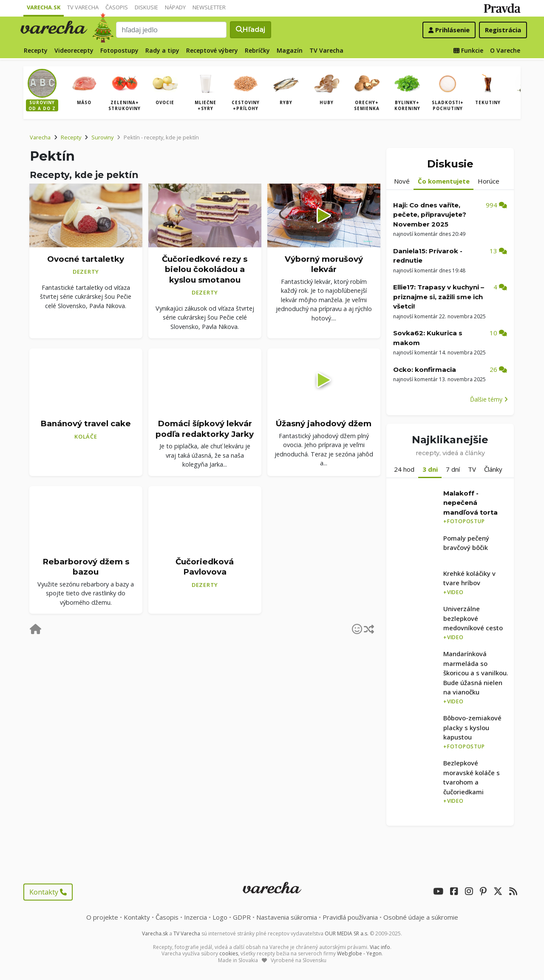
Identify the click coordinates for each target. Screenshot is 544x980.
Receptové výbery (212, 50)
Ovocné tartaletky (86, 259)
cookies (229, 953)
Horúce (489, 181)
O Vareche (505, 50)
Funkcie (468, 50)
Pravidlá (350, 917)
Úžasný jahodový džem (324, 423)
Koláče (86, 436)
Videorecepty (74, 50)
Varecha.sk (44, 7)
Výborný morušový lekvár (324, 264)
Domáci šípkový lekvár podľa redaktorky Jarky (205, 429)
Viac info (380, 947)
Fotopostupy (119, 50)
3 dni (430, 469)
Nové (402, 181)
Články (493, 469)
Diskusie (146, 7)
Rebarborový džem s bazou (86, 567)
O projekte (102, 917)
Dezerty (86, 272)
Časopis (117, 7)
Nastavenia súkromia (287, 917)
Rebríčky (257, 50)
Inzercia (195, 917)
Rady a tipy (162, 50)
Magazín (290, 50)
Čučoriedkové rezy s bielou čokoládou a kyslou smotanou (205, 269)
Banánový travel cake (86, 423)
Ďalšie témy (489, 399)
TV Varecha (83, 7)
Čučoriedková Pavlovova (205, 567)
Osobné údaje (421, 917)
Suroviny (102, 137)
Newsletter (209, 7)
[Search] (171, 30)
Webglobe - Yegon (359, 953)
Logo (220, 917)
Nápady (175, 7)
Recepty (36, 50)
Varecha (40, 137)
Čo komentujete (444, 181)
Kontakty (48, 892)
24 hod (404, 469)
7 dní (453, 469)
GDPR (242, 917)
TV (472, 469)
